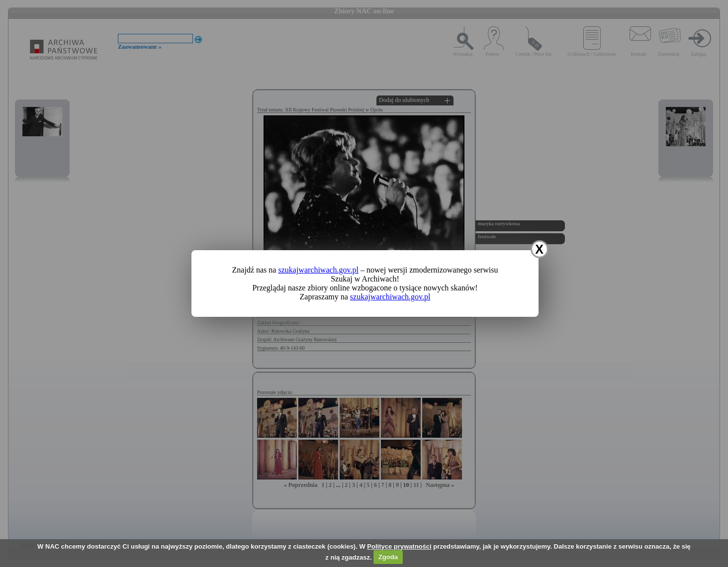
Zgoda (388, 557)
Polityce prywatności (399, 546)
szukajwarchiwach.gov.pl (318, 270)
